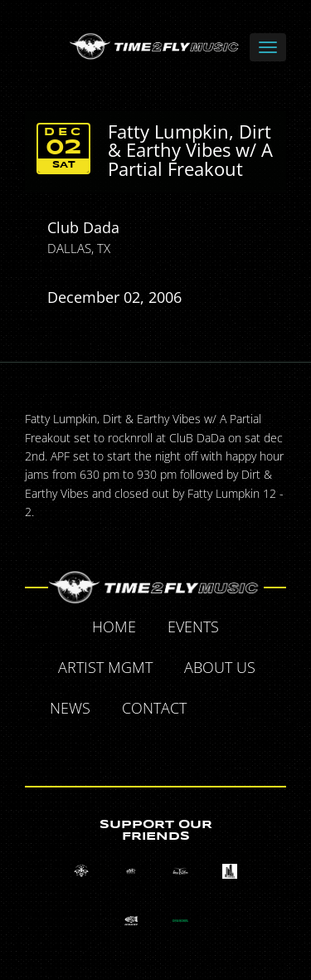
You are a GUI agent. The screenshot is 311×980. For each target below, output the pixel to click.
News (70, 708)
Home (114, 627)
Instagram (176, 748)
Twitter (260, 710)
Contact (154, 708)
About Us (220, 667)
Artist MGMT (105, 667)
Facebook (221, 710)
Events (193, 627)
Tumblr (138, 748)
